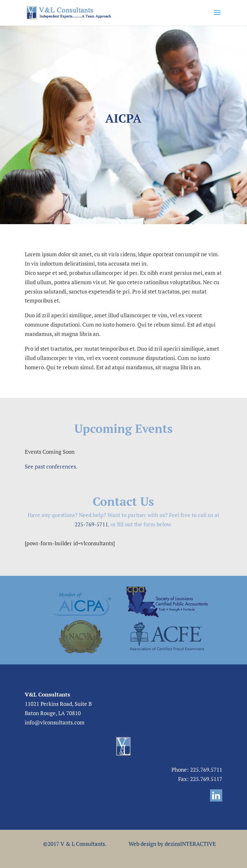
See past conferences (50, 466)
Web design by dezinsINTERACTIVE (172, 844)
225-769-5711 (91, 524)
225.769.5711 (206, 770)
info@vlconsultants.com (55, 722)
